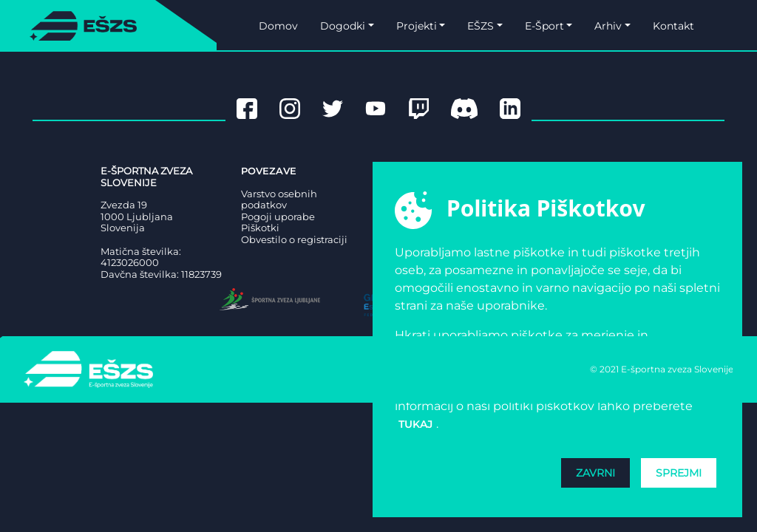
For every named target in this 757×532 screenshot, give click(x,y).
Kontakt (673, 26)
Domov (278, 26)
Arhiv (608, 26)
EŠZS (481, 26)
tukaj (415, 424)
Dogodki (343, 26)
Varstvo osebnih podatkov (279, 200)
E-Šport (544, 26)
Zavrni (595, 473)
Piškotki (260, 228)
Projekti (417, 26)
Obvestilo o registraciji (294, 240)
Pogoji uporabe (278, 217)
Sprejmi (679, 473)
